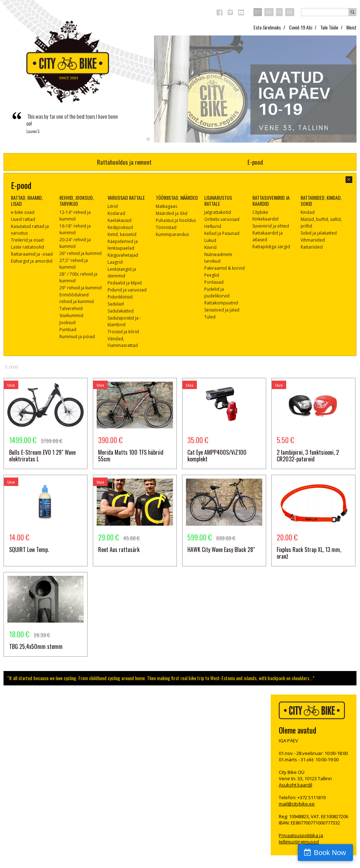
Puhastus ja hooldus (176, 220)
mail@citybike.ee (297, 804)
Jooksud (67, 323)
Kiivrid (210, 247)
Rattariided (312, 247)
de (290, 12)
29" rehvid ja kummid (81, 288)
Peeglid (212, 275)
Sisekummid (71, 315)
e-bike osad (23, 212)
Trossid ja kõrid (123, 332)
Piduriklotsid (120, 297)
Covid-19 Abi (301, 27)
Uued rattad (23, 219)
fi (279, 12)
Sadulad (116, 304)
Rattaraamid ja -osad (32, 254)
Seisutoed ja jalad (222, 310)
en (269, 12)
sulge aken (349, 180)
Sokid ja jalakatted (319, 233)
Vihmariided (313, 240)
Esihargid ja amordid (32, 261)
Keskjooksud (120, 227)
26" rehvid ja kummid (81, 253)
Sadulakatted (121, 311)
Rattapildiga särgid (271, 247)
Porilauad (214, 282)
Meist (351, 27)
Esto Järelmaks (267, 27)
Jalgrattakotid (218, 212)
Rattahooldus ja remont (124, 162)
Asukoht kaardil (295, 785)
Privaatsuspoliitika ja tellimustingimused (301, 839)
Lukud (210, 240)
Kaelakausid (120, 220)
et (258, 12)
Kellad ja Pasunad (222, 233)
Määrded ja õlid (172, 213)
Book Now (330, 853)
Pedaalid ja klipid (125, 283)
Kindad (308, 212)
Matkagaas (166, 206)
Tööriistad (166, 227)
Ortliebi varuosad (222, 219)
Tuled (210, 317)
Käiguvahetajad (123, 255)
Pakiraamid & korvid (224, 268)
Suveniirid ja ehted (271, 226)
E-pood (255, 162)
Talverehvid (71, 308)
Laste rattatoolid (27, 247)
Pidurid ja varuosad (127, 290)
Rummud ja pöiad (77, 337)
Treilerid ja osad (27, 240)
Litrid (113, 206)
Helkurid (213, 226)
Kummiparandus (172, 234)
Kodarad (116, 213)
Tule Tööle (329, 27)
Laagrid (115, 262)
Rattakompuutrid (221, 303)
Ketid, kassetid (122, 234)
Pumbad (68, 330)
